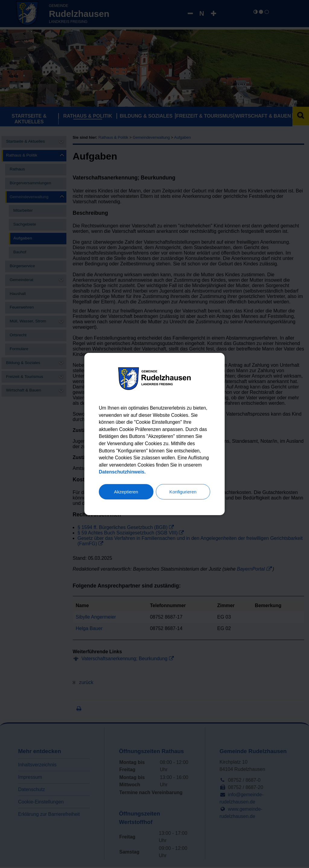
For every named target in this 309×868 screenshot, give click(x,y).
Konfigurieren (183, 492)
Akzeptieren (126, 492)
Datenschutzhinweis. (143, 472)
